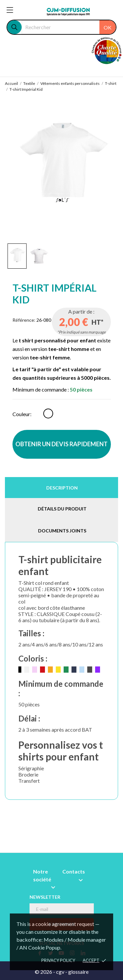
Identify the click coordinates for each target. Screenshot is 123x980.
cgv (60, 972)
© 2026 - (45, 972)
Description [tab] (62, 488)
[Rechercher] (69, 27)
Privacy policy (58, 960)
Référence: (24, 320)
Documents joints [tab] (62, 531)
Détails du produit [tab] (62, 509)
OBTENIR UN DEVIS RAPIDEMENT (61, 444)
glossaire (78, 972)
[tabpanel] (62, 168)
